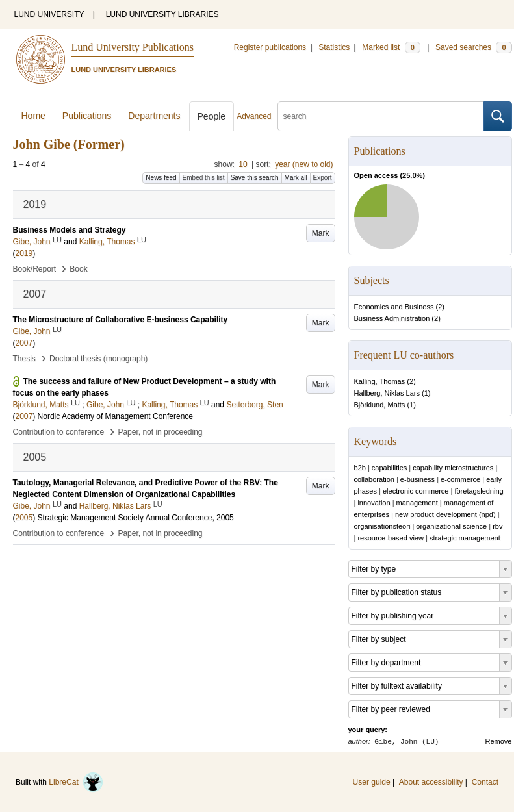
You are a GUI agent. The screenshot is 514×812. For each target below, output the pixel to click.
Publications (87, 116)
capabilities (389, 468)
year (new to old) (304, 164)
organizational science (451, 526)
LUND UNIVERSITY (49, 14)
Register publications (270, 47)
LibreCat (76, 782)
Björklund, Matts (380, 405)
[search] (381, 116)
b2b (360, 468)
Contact (485, 782)
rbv (497, 526)
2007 (24, 343)
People (212, 116)
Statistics (334, 47)
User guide (372, 782)
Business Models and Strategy (70, 230)
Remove (499, 741)
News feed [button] (161, 178)
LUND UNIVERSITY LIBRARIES (162, 14)
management (417, 503)
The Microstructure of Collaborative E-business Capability (121, 320)
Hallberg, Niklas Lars (387, 393)
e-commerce (460, 479)
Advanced (254, 116)
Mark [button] (321, 233)
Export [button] (323, 178)
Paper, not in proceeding (160, 432)
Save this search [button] (255, 178)
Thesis (24, 359)
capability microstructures (453, 468)
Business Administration (392, 318)
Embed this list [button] (204, 178)
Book (78, 269)
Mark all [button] (296, 178)
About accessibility (431, 782)
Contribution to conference (59, 432)
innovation (374, 503)
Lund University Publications (133, 47)
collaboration (374, 479)
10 (243, 164)
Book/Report (35, 269)
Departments (154, 116)
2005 (24, 518)
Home (33, 116)
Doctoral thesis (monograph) (98, 359)
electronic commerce (416, 491)
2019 (24, 253)
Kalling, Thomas (380, 381)
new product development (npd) (445, 514)
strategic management (465, 538)
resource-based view (391, 538)
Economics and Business (394, 307)
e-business (418, 479)
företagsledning (479, 491)
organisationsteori (382, 526)
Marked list (391, 47)
